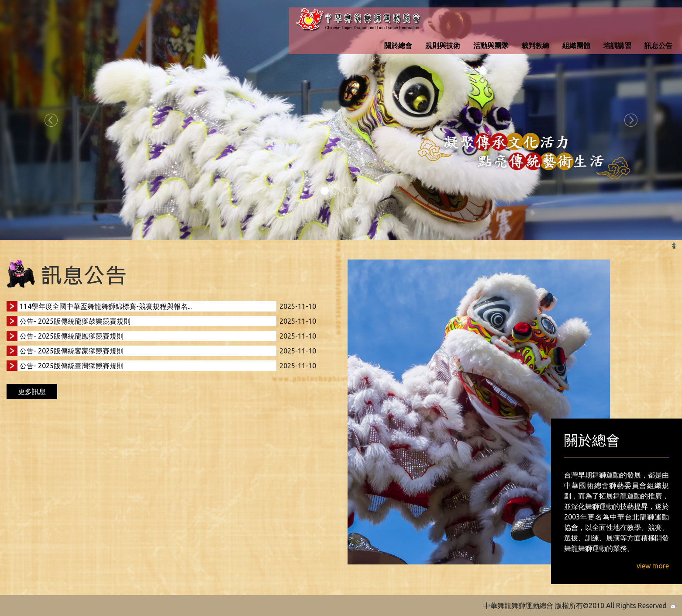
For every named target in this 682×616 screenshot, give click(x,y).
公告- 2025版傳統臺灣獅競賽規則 (72, 366)
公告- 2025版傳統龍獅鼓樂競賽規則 (75, 321)
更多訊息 (32, 391)
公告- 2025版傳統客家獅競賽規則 (72, 351)
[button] (51, 120)
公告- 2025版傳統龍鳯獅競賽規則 (72, 336)
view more (653, 566)
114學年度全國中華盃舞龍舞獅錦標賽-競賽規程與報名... (106, 306)
